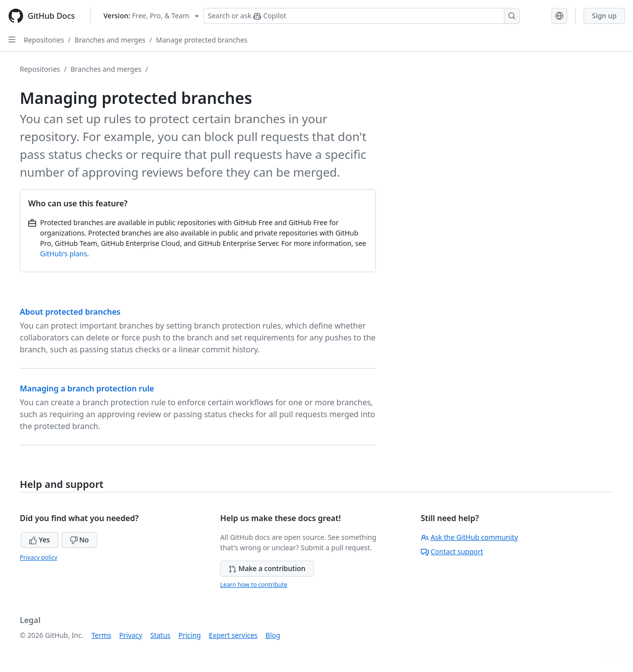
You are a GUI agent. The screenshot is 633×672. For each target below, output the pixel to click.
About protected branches (70, 312)
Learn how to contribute (254, 585)
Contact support (452, 552)
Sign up (604, 16)
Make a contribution (267, 568)
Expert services (233, 635)
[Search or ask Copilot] (362, 16)
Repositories (44, 40)
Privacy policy (39, 557)
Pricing (190, 635)
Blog (273, 635)
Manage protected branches (202, 40)
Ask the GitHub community (470, 537)
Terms (101, 635)
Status (160, 635)
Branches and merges (110, 40)
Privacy (131, 635)
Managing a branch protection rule (87, 388)
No (79, 540)
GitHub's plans (64, 254)
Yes (40, 540)
